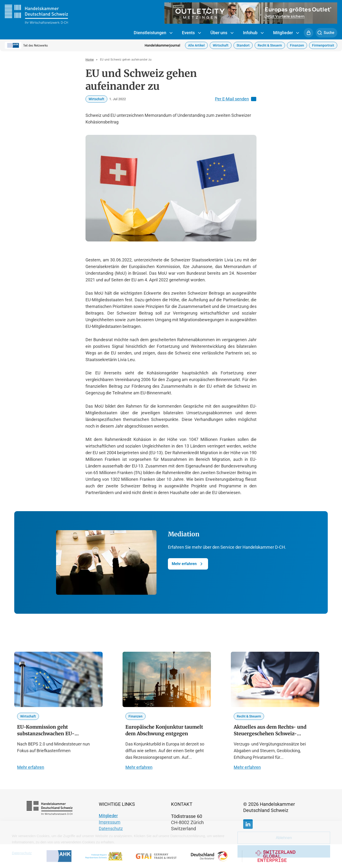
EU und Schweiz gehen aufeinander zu (126, 60)
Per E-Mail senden (236, 99)
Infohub (253, 33)
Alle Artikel (196, 45)
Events (191, 33)
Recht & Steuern (270, 45)
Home (90, 60)
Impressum (110, 822)
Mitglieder (286, 33)
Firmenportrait (323, 45)
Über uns (222, 33)
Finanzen (297, 45)
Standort (243, 45)
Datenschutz (111, 828)
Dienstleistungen (153, 33)
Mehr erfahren (188, 564)
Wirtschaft (221, 45)
